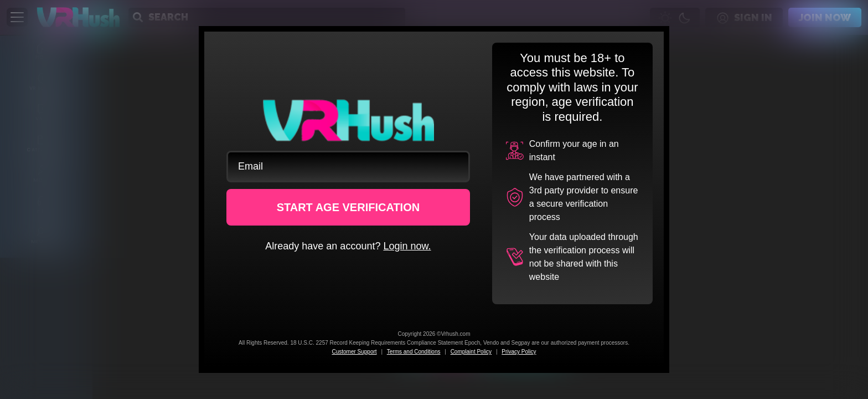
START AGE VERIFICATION (348, 207)
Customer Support (354, 352)
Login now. (407, 246)
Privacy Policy (519, 352)
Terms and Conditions (414, 352)
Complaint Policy (471, 352)
